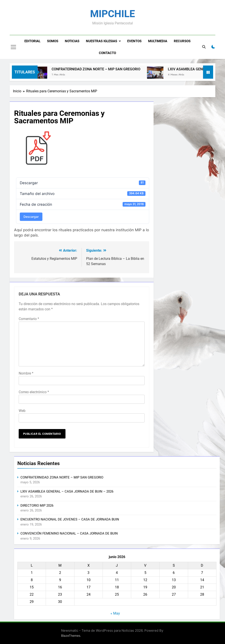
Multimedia (158, 41)
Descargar (31, 217)
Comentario (29, 319)
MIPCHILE (112, 14)
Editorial (32, 41)
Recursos (182, 41)
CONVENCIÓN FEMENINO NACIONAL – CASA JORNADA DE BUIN (69, 533)
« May (115, 613)
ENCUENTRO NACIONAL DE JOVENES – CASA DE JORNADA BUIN (70, 519)
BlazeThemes (71, 636)
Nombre (26, 373)
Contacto (107, 53)
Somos (53, 41)
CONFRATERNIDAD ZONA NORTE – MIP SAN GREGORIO (101, 69)
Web (22, 411)
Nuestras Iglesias (102, 41)
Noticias (72, 41)
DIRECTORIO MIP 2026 (37, 506)
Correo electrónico (34, 392)
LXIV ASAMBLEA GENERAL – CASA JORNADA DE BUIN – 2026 (67, 491)
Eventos (134, 41)
